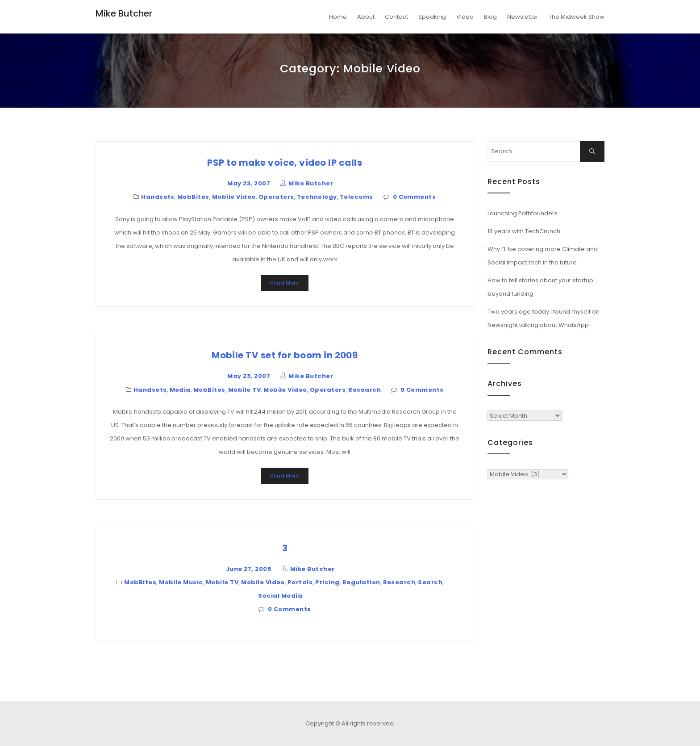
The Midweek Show (577, 17)
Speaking (432, 17)
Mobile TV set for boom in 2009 (285, 355)
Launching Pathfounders (523, 213)
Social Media (280, 596)
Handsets (158, 197)
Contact (396, 17)
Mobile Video (234, 197)
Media (180, 390)
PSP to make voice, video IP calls (285, 163)
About (366, 17)
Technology (317, 197)
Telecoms (356, 197)
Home (338, 17)
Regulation (361, 582)
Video (465, 17)
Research (365, 390)
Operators (276, 197)
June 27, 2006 (249, 569)
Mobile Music (181, 582)
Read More (285, 283)
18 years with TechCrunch (524, 231)
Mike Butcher (124, 13)
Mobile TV (244, 390)
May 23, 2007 (249, 183)
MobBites (193, 197)
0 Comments (415, 197)
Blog (490, 17)
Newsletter (523, 17)
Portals (300, 582)
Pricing (327, 582)
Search (430, 582)
